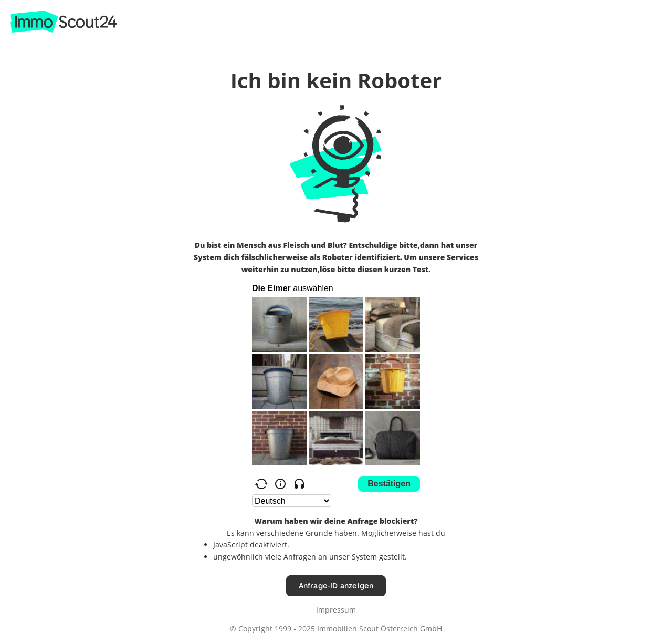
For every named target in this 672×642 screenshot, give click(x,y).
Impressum (336, 610)
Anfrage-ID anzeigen (336, 586)
